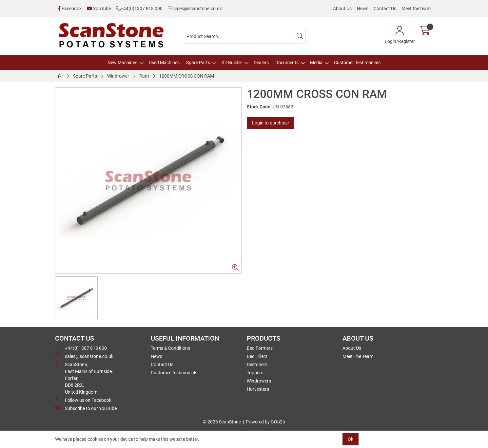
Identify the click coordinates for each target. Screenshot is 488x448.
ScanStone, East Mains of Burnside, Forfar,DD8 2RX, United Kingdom (84, 378)
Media (316, 63)
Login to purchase (270, 123)
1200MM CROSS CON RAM (186, 76)
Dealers (261, 63)
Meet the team (416, 9)
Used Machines (164, 63)
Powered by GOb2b (265, 422)
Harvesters (258, 389)
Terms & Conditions (170, 348)
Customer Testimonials (357, 63)
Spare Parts (198, 63)
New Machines (122, 63)
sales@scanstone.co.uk (195, 9)
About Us (342, 9)
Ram (144, 76)
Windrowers (259, 381)
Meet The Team (358, 356)
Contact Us (385, 9)
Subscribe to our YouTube (86, 408)
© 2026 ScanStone (222, 422)
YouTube (99, 9)
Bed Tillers (257, 356)
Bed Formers (260, 348)
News (363, 9)
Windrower (118, 76)
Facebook (70, 9)
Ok (351, 439)
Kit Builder (232, 63)
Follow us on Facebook (83, 400)
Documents (287, 63)
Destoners (257, 364)
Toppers (255, 373)
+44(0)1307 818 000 (139, 9)
